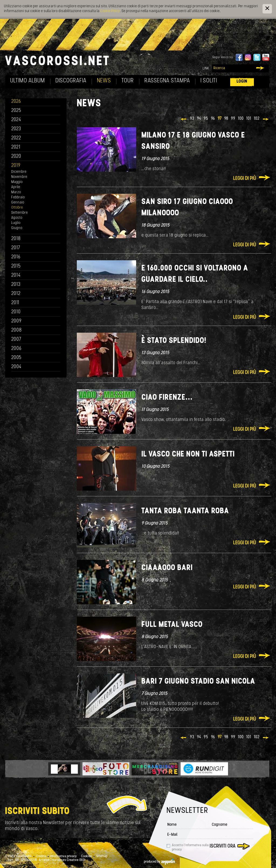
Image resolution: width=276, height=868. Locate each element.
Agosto (17, 218)
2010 (16, 312)
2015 (16, 266)
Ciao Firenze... (167, 398)
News (104, 81)
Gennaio (18, 203)
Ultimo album (28, 81)
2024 (16, 120)
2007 (16, 340)
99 (233, 119)
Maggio (17, 182)
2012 (16, 294)
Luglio (16, 223)
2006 (16, 349)
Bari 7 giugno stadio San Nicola (198, 682)
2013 (16, 285)
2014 (16, 275)
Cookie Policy (110, 11)
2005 (16, 358)
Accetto (190, 848)
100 (241, 119)
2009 (16, 321)
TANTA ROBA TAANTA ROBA (185, 511)
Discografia (71, 81)
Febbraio (18, 197)
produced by (159, 862)
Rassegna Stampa (167, 81)
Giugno (17, 228)
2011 (15, 303)
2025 (16, 111)
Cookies (87, 856)
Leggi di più (245, 179)
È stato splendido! (174, 341)
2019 (16, 166)
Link (206, 68)
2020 (16, 157)
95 (206, 119)
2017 (16, 248)
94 (199, 119)
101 (249, 119)
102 (257, 119)
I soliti (209, 81)
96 (213, 119)
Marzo (16, 192)
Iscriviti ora (223, 846)
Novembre (19, 177)
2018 (16, 239)
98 (226, 119)
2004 (16, 367)
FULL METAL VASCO (172, 625)
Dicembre (19, 172)
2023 (16, 129)
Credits (41, 856)
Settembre (20, 213)
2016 (16, 257)
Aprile (16, 187)
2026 (16, 102)
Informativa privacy (64, 856)
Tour (128, 81)
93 (192, 119)
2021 (16, 147)
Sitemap (102, 856)
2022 (16, 138)
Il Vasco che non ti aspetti (188, 454)
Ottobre (17, 208)
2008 (17, 330)
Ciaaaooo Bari (167, 568)
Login (242, 81)
